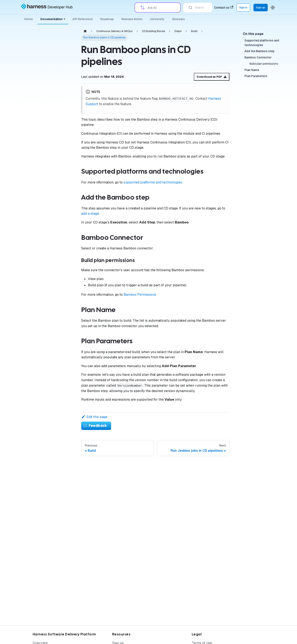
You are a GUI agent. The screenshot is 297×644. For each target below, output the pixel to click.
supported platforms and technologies (153, 182)
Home (29, 19)
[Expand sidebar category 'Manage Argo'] (64, 458)
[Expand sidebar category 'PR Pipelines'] (64, 448)
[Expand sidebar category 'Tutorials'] (64, 521)
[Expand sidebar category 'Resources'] (64, 482)
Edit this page (94, 417)
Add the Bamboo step (259, 51)
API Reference (83, 19)
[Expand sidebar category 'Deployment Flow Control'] (64, 262)
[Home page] (85, 31)
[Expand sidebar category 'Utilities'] (64, 230)
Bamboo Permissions (140, 295)
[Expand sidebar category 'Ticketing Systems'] (64, 250)
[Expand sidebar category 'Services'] (64, 134)
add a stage (90, 214)
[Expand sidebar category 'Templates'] (64, 326)
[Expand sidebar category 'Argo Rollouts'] (64, 428)
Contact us (224, 8)
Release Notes (132, 19)
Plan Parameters (256, 76)
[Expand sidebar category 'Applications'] (64, 418)
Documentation (53, 19)
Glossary (179, 19)
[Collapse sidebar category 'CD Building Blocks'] (64, 124)
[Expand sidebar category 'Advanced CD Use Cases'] (64, 336)
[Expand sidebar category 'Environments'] (64, 144)
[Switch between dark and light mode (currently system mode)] (273, 8)
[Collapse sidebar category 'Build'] (64, 283)
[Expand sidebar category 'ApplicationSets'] (64, 438)
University (157, 19)
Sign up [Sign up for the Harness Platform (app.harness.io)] (261, 7)
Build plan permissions (264, 64)
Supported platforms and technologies (262, 43)
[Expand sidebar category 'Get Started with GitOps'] (64, 398)
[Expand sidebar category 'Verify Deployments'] (64, 378)
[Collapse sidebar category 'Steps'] (64, 185)
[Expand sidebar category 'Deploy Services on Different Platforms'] (64, 102)
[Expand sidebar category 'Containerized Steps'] (64, 273)
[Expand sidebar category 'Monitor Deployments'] (64, 368)
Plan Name (252, 70)
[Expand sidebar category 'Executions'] (64, 175)
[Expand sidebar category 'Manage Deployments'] (64, 357)
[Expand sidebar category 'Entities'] (64, 408)
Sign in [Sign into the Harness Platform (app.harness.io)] (243, 7)
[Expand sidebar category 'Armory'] (64, 554)
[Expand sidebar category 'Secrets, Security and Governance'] (64, 470)
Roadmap (107, 19)
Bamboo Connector (258, 57)
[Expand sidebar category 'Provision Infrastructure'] (64, 114)
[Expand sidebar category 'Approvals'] (64, 240)
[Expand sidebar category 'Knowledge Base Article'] (64, 544)
